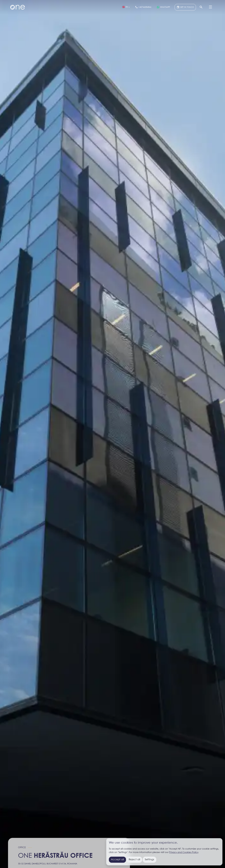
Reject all (134, 860)
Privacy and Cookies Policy (184, 852)
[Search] (201, 7)
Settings (149, 860)
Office (22, 848)
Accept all (117, 860)
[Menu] (210, 7)
